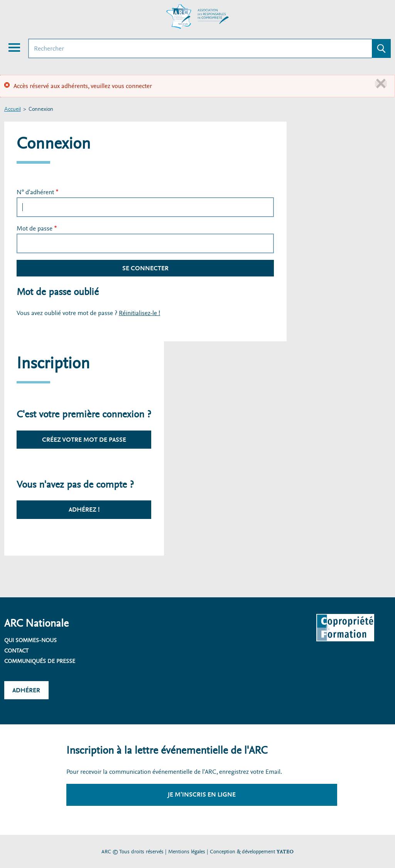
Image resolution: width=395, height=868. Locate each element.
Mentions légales (187, 852)
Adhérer (26, 690)
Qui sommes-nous (30, 640)
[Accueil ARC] (197, 17)
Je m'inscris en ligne (202, 794)
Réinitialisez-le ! (139, 313)
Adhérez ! (84, 509)
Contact (16, 651)
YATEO (285, 852)
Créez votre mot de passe (84, 440)
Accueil (13, 109)
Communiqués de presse (40, 661)
